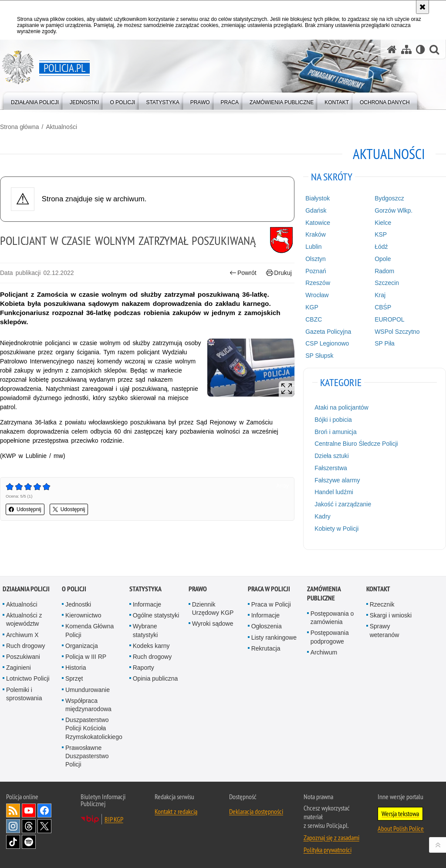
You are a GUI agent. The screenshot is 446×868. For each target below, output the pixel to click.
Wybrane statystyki (145, 630)
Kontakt (378, 589)
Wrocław (317, 295)
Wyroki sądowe (213, 624)
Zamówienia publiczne (324, 593)
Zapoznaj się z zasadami (331, 837)
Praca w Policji (269, 589)
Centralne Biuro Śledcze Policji (356, 444)
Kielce (383, 223)
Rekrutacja (266, 648)
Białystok (318, 198)
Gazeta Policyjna (328, 332)
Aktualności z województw (24, 619)
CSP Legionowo (327, 343)
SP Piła (385, 343)
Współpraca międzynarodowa (88, 705)
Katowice (318, 223)
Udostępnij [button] (25, 509)
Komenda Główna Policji (90, 630)
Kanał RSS (13, 810)
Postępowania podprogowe (330, 637)
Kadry (323, 516)
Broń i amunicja (336, 432)
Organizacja (82, 646)
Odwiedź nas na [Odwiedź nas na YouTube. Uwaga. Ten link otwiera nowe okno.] (29, 810)
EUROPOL (389, 319)
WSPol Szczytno (397, 332)
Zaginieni (19, 668)
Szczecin (387, 283)
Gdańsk (316, 210)
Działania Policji (26, 589)
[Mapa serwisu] (406, 49)
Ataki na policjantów (341, 407)
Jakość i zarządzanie (343, 504)
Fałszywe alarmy (337, 480)
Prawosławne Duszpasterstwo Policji (87, 756)
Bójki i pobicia (333, 420)
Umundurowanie (88, 690)
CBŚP (383, 307)
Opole (383, 259)
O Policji (74, 589)
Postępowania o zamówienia (332, 618)
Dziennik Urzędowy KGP (213, 609)
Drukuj (279, 273)
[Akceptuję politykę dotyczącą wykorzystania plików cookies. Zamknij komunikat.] (422, 7)
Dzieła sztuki (332, 456)
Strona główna (20, 127)
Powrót (243, 273)
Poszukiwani (23, 657)
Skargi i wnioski (391, 615)
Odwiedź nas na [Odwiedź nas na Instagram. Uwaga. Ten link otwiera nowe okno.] (13, 826)
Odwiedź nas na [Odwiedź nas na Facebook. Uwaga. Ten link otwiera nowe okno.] (44, 810)
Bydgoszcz (389, 198)
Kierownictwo (83, 615)
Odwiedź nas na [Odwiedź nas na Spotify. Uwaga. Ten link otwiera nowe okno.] (29, 842)
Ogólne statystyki (156, 615)
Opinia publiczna (155, 678)
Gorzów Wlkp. (394, 210)
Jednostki (78, 604)
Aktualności (61, 127)
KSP (381, 234)
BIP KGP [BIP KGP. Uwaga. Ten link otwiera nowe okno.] (114, 819)
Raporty (144, 668)
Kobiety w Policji (336, 529)
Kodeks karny (151, 646)
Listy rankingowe (274, 637)
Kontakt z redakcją (176, 811)
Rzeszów (318, 283)
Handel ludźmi (334, 492)
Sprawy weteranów (385, 630)
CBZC (314, 319)
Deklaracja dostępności (256, 811)
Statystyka (145, 589)
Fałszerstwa (331, 468)
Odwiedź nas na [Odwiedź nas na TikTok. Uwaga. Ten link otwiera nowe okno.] (13, 842)
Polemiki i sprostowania (24, 694)
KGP (312, 307)
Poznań (316, 271)
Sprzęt (74, 678)
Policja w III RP (86, 657)
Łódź (381, 247)
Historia (76, 668)
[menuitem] (35, 100)
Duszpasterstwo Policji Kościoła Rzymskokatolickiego (94, 728)
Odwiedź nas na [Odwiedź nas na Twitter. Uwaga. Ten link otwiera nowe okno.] (44, 826)
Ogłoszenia (267, 626)
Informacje (147, 604)
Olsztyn (316, 259)
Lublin (313, 247)
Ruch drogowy (26, 646)
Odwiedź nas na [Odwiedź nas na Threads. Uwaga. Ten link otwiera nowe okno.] (29, 826)
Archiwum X (22, 635)
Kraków (316, 234)
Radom (384, 271)
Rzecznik (382, 604)
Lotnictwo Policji (28, 678)
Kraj (380, 295)
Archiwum (324, 652)
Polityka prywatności (328, 850)
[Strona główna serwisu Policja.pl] (392, 49)
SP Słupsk (319, 356)
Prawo (198, 589)
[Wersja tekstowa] (421, 49)
